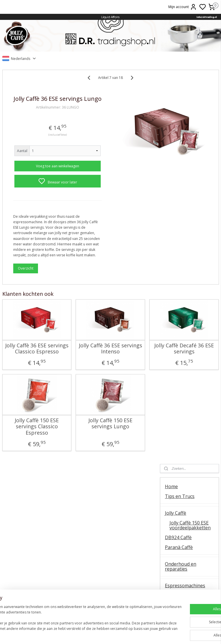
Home (171, 92)
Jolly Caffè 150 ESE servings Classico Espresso (26, 472)
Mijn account (183, 7)
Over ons (184, 531)
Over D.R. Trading (184, 367)
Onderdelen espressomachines (185, 204)
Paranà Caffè (179, 153)
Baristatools (178, 264)
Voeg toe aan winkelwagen (42, 174)
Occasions (176, 343)
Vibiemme (37, 569)
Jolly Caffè (176, 119)
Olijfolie (173, 307)
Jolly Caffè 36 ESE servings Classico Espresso (26, 388)
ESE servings (110, 543)
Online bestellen (184, 543)
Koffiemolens (179, 223)
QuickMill (37, 550)
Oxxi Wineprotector (186, 290)
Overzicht (26, 304)
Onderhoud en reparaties (181, 172)
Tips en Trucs (180, 102)
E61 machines (37, 563)
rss (151, 633)
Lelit (110, 556)
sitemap (139, 633)
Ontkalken (37, 537)
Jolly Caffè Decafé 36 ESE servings (132, 384)
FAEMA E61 (110, 537)
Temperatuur (37, 543)
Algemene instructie (37, 531)
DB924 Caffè (178, 143)
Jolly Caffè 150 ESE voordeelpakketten (190, 131)
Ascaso (110, 563)
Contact (173, 357)
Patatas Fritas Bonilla (188, 317)
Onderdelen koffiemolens (179, 235)
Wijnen (172, 281)
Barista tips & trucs (110, 531)
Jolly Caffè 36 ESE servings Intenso (79, 384)
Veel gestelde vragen (187, 377)
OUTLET (174, 334)
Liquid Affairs (184, 563)
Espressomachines (185, 191)
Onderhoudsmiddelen (188, 254)
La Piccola (110, 550)
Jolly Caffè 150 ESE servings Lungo (79, 469)
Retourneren (184, 556)
